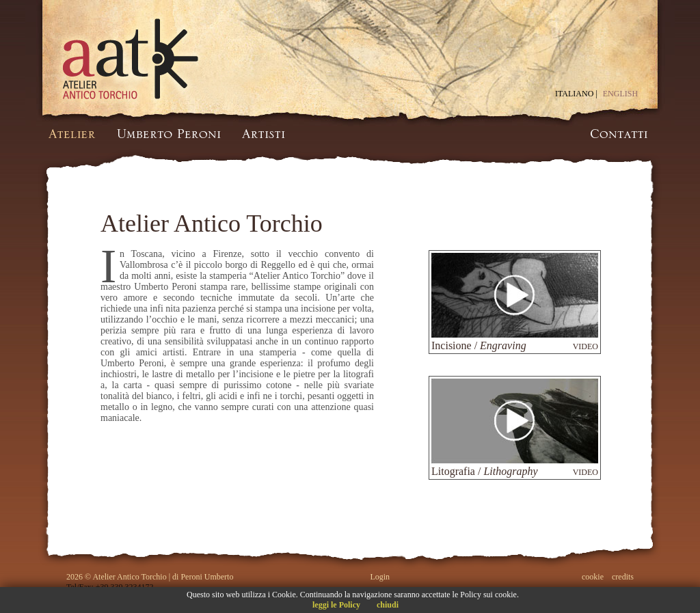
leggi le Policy (336, 605)
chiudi (388, 605)
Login (380, 577)
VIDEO (585, 346)
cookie (593, 577)
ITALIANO (574, 94)
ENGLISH (620, 94)
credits (623, 577)
